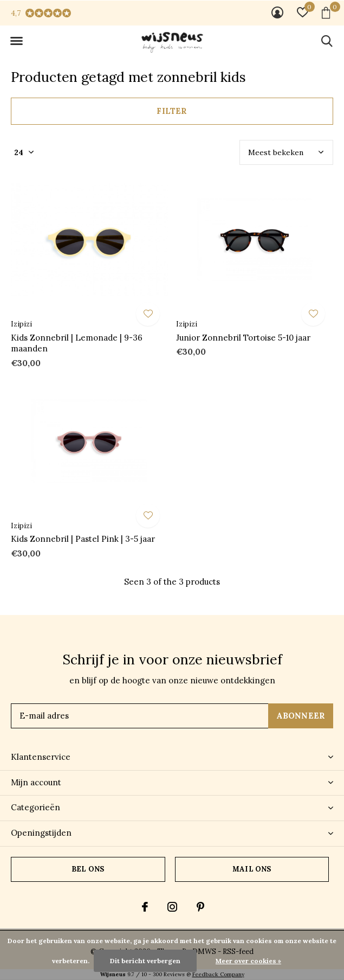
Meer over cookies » (248, 961)
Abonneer (301, 716)
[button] (16, 41)
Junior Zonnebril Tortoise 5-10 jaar (243, 338)
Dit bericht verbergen (145, 961)
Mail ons (252, 869)
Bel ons (88, 869)
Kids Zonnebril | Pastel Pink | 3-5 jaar (83, 539)
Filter (172, 111)
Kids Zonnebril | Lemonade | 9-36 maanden (77, 343)
